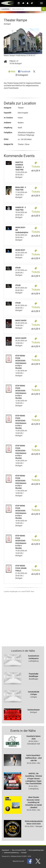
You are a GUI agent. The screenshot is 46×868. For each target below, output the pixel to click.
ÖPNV (6, 139)
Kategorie (7, 108)
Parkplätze (8, 133)
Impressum (6, 850)
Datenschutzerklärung (11, 853)
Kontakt (24, 853)
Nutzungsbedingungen (36, 850)
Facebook (25, 72)
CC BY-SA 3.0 (31, 56)
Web (12, 72)
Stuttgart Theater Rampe (18, 56)
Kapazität (8, 113)
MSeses (6, 56)
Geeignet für (8, 144)
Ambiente (7, 123)
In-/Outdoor (8, 118)
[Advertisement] (23, 620)
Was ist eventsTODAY (19, 850)
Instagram (22, 75)
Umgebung (8, 128)
